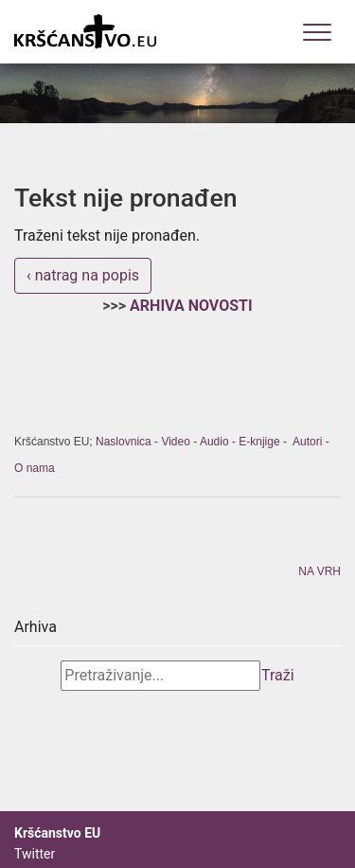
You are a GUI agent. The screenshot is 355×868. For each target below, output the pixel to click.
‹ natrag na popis (83, 275)
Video (175, 442)
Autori (307, 442)
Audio (214, 442)
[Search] (160, 676)
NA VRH (319, 571)
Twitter (35, 854)
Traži (278, 675)
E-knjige (259, 442)
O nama (35, 468)
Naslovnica (124, 442)
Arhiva (35, 627)
